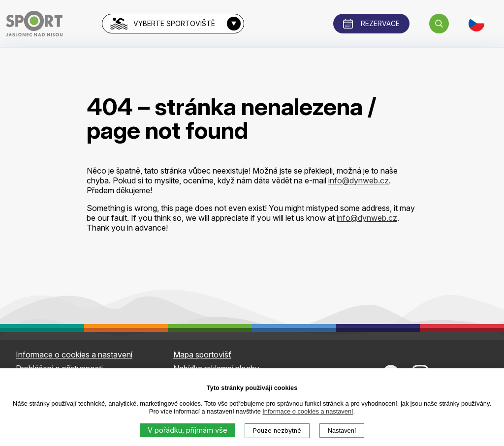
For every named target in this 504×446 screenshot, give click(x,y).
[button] (439, 24)
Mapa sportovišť (202, 355)
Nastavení (342, 431)
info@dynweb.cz (359, 180)
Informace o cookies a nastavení (308, 411)
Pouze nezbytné (277, 431)
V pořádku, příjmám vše (188, 430)
